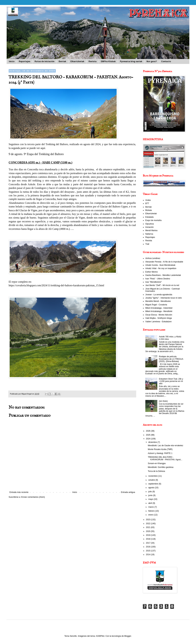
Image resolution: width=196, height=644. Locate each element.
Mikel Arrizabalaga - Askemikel (159, 308)
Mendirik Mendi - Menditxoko (158, 301)
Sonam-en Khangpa (157, 463)
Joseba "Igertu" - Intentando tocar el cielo (164, 298)
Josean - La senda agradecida (159, 295)
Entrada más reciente (19, 492)
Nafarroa (149, 234)
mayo (151, 499)
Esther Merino (152, 272)
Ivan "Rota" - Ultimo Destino (158, 279)
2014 (148, 555)
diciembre (153, 442)
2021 (148, 527)
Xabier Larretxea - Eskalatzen (158, 322)
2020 (148, 531)
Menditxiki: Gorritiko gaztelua (161, 467)
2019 (148, 535)
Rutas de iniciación (44, 61)
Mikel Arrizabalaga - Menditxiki (159, 311)
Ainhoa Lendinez (153, 258)
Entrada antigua (128, 492)
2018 (148, 539)
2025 (148, 435)
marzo (151, 507)
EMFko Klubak (108, 61)
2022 (148, 524)
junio (151, 495)
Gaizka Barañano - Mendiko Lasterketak (163, 275)
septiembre (154, 484)
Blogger (128, 636)
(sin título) (163, 401)
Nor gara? (152, 61)
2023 (148, 520)
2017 (148, 543)
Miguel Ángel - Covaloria (156, 305)
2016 (148, 547)
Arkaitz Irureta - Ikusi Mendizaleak (160, 265)
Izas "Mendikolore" (154, 282)
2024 (148, 439)
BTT (147, 203)
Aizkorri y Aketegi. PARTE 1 (160, 453)
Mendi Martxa (151, 230)
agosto (152, 488)
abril (150, 503)
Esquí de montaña (153, 220)
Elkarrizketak (77, 61)
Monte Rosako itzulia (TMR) (160, 449)
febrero (152, 511)
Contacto (166, 61)
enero (151, 515)
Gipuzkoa (150, 224)
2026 (148, 431)
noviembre (153, 476)
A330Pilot (100, 636)
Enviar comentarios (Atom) (33, 497)
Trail (147, 244)
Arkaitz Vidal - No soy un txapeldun (161, 268)
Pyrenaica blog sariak (131, 61)
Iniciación (149, 227)
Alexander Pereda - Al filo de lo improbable (164, 262)
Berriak (62, 61)
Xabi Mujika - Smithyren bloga (159, 318)
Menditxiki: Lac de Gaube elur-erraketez (166, 446)
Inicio (12, 61)
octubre (152, 480)
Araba (148, 200)
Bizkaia (149, 210)
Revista (93, 61)
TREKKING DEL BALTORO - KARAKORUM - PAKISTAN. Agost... (165, 458)
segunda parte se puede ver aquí (28, 148)
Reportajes (24, 61)
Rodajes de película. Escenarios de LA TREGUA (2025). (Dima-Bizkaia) (171, 359)
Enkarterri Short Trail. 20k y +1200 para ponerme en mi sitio (171, 381)
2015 (148, 551)
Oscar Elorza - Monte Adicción (159, 315)
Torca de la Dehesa (156, 471)
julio (150, 492)
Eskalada (149, 217)
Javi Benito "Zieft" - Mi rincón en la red (162, 285)
